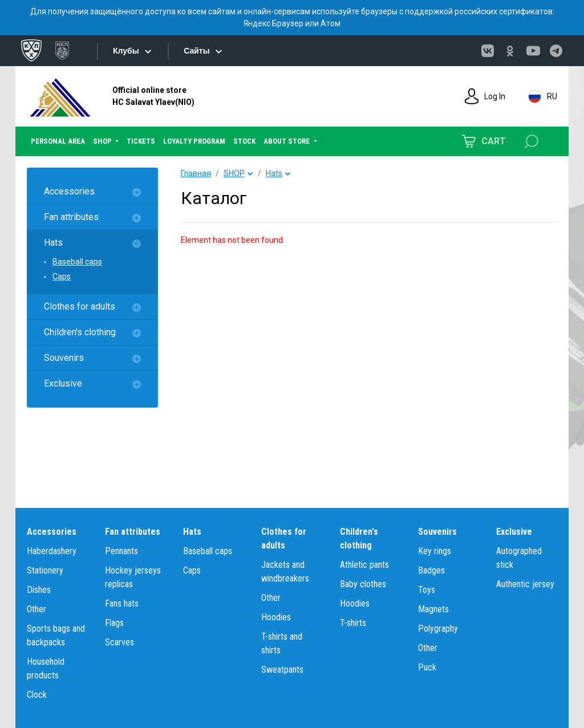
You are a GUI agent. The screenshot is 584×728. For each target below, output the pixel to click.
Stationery (45, 570)
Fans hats (122, 603)
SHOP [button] (103, 141)
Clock (37, 695)
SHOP (234, 173)
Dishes (39, 590)
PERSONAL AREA (58, 141)
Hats (53, 243)
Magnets (433, 609)
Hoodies (276, 617)
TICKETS (141, 141)
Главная (196, 173)
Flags (114, 623)
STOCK (244, 141)
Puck (427, 667)
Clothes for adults (80, 306)
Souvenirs (64, 358)
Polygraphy (438, 629)
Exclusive (63, 383)
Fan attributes (71, 217)
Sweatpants (282, 670)
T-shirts (353, 623)
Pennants (121, 551)
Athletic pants (364, 565)
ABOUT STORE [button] (287, 141)
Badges (431, 570)
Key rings (435, 551)
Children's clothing (80, 332)
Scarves (119, 642)
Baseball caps (77, 262)
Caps (62, 276)
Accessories (69, 191)
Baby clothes (363, 584)
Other (36, 609)
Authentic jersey (525, 584)
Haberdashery (52, 551)
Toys (427, 590)
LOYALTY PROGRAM (194, 141)
